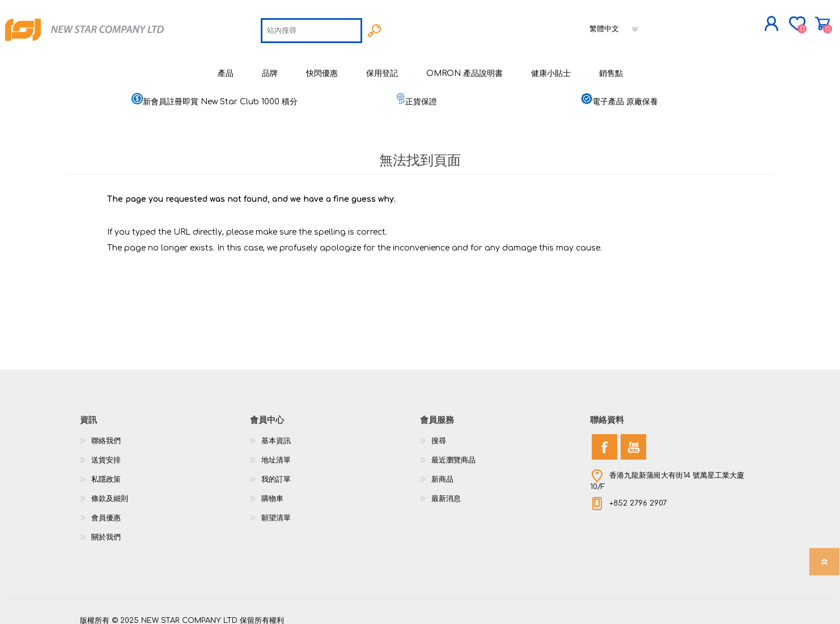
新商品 (442, 471)
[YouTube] (633, 438)
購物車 (770, 19)
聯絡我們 (106, 432)
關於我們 (106, 529)
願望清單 (276, 510)
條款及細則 (110, 490)
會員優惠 (106, 510)
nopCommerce (732, 601)
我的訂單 (276, 471)
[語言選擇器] (614, 24)
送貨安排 (106, 452)
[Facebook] (604, 438)
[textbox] (311, 26)
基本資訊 (276, 432)
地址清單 (276, 452)
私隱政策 (106, 471)
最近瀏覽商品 (453, 452)
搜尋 (439, 432)
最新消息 (446, 490)
